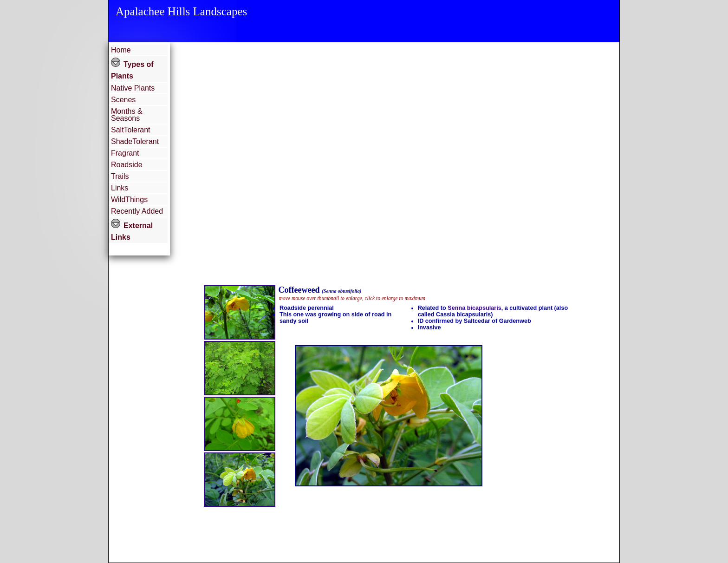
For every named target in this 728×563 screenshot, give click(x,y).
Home (121, 50)
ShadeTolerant (135, 141)
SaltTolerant (131, 130)
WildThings (129, 200)
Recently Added (137, 211)
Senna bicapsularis (474, 308)
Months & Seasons (127, 115)
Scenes (123, 100)
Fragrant (125, 153)
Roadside (127, 165)
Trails (120, 176)
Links (120, 188)
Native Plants (133, 88)
